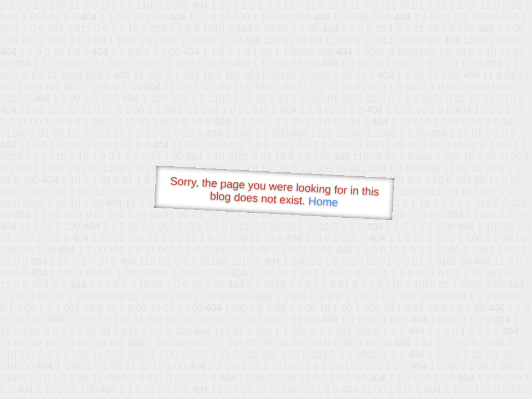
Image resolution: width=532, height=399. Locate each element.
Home (323, 201)
